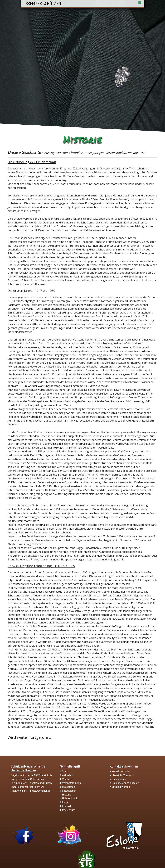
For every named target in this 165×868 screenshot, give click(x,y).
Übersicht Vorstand (122, 775)
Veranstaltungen (70, 783)
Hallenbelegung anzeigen (125, 783)
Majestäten (68, 787)
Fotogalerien (68, 791)
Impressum (68, 810)
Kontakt (66, 806)
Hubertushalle (69, 798)
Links (64, 802)
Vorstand (66, 779)
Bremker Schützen (43, 3)
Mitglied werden (120, 787)
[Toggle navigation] (140, 4)
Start (64, 771)
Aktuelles (66, 775)
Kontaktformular (120, 771)
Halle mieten (118, 779)
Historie (66, 795)
